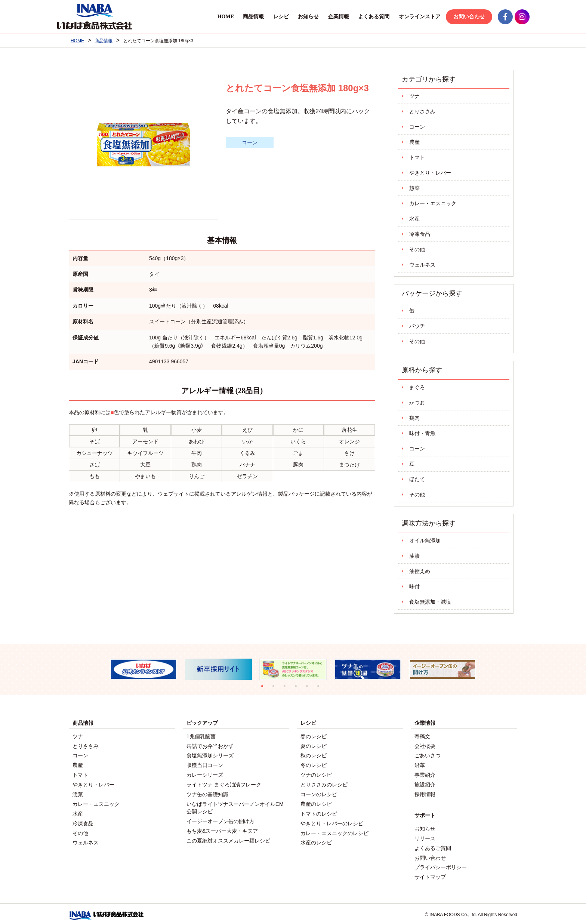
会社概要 (425, 746)
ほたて (417, 479)
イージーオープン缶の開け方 (220, 819)
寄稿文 (422, 736)
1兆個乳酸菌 (201, 736)
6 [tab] (321, 689)
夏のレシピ (314, 746)
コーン (250, 142)
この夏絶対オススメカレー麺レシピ (228, 837)
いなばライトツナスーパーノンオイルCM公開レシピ (235, 806)
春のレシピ (314, 736)
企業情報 (326, 17)
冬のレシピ (314, 764)
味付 (414, 586)
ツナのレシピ (316, 774)
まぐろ (417, 387)
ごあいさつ (428, 755)
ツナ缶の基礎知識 (207, 792)
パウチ (417, 326)
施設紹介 (425, 783)
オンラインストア (407, 17)
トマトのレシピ (319, 811)
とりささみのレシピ (324, 783)
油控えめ (420, 571)
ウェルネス (422, 265)
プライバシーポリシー (441, 864)
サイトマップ (430, 873)
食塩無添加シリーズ (210, 755)
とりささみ (422, 111)
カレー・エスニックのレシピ (334, 830)
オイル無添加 (425, 540)
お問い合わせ (457, 17)
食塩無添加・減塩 (430, 602)
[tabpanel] (144, 669)
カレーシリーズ (205, 774)
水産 (414, 219)
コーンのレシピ (319, 792)
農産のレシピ (316, 802)
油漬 (414, 556)
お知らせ (296, 17)
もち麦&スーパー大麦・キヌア (222, 828)
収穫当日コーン (205, 764)
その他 (417, 249)
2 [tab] (276, 689)
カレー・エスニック (433, 203)
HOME (213, 17)
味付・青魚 (422, 433)
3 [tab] (287, 689)
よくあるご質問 (433, 845)
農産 (414, 142)
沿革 (420, 764)
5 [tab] (310, 689)
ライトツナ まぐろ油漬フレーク (224, 783)
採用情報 (425, 792)
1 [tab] (265, 689)
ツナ (414, 96)
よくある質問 (361, 17)
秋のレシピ (314, 755)
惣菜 (414, 188)
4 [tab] (299, 689)
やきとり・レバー (430, 173)
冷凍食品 (420, 234)
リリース (425, 836)
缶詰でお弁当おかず (210, 746)
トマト (417, 157)
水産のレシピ (316, 839)
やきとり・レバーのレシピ (332, 820)
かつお (417, 403)
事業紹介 (425, 774)
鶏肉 (414, 418)
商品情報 (241, 17)
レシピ (269, 17)
